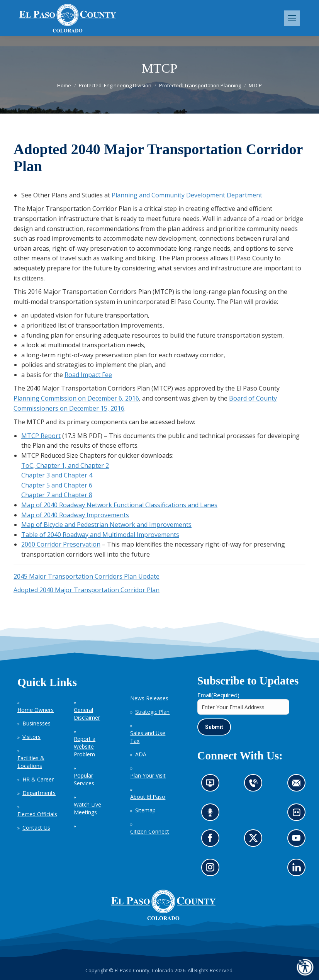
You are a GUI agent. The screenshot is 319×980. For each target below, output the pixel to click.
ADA (141, 754)
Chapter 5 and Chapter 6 (57, 485)
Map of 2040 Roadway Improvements (75, 515)
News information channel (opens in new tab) (213, 786)
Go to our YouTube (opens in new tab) (298, 840)
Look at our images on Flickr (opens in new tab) (299, 815)
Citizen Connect (150, 831)
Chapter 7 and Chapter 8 (57, 495)
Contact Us (36, 828)
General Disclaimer (87, 714)
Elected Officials (37, 814)
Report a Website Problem (85, 746)
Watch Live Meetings (87, 808)
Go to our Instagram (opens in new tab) (213, 870)
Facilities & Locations (31, 762)
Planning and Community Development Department (187, 195)
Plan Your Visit (148, 775)
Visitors (31, 737)
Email (218, 695)
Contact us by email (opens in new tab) (299, 786)
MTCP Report (41, 436)
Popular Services (84, 779)
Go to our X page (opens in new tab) (255, 840)
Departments (39, 793)
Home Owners (36, 710)
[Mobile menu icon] (292, 18)
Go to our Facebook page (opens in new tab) (212, 840)
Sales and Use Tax (148, 737)
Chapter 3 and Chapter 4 (57, 475)
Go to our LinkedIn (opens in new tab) (299, 870)
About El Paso (148, 797)
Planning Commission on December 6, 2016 (76, 398)
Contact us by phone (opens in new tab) (255, 786)
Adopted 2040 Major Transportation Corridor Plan (87, 590)
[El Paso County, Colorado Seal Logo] (163, 918)
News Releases (149, 698)
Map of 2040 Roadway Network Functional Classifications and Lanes (119, 505)
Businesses (36, 723)
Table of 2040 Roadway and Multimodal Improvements (100, 535)
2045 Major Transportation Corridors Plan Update (87, 576)
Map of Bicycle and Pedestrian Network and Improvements (106, 525)
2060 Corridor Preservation (61, 544)
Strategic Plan (152, 712)
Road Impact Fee (88, 375)
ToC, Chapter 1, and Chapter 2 (65, 465)
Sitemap (145, 810)
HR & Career (38, 779)
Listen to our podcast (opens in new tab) (212, 815)
